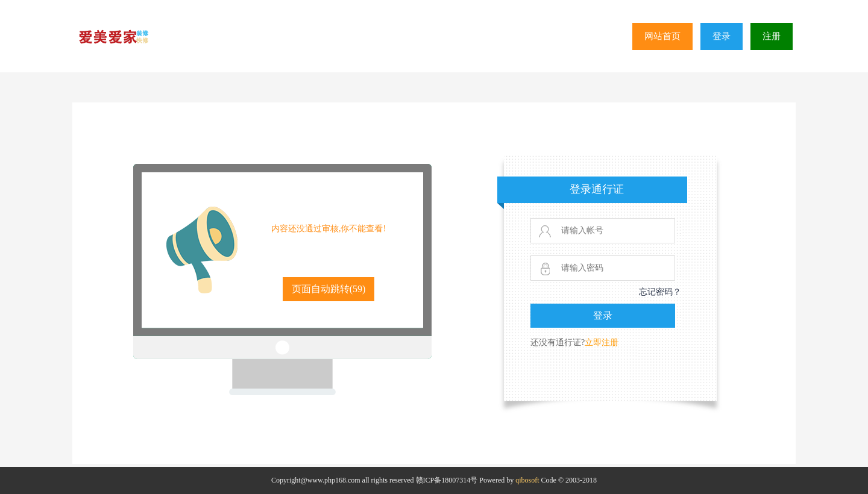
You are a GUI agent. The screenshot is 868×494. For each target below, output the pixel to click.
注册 (772, 36)
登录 (722, 36)
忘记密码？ (660, 292)
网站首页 (662, 36)
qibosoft (527, 480)
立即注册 (602, 342)
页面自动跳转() (329, 289)
